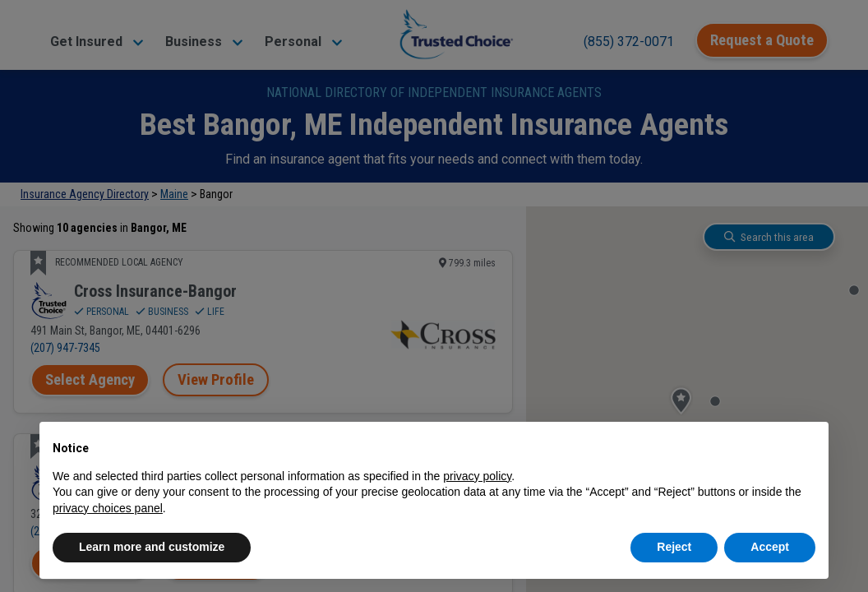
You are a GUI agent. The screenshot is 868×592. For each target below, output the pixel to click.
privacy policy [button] (477, 476)
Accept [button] (770, 547)
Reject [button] (674, 547)
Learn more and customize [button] (152, 547)
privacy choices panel (108, 508)
